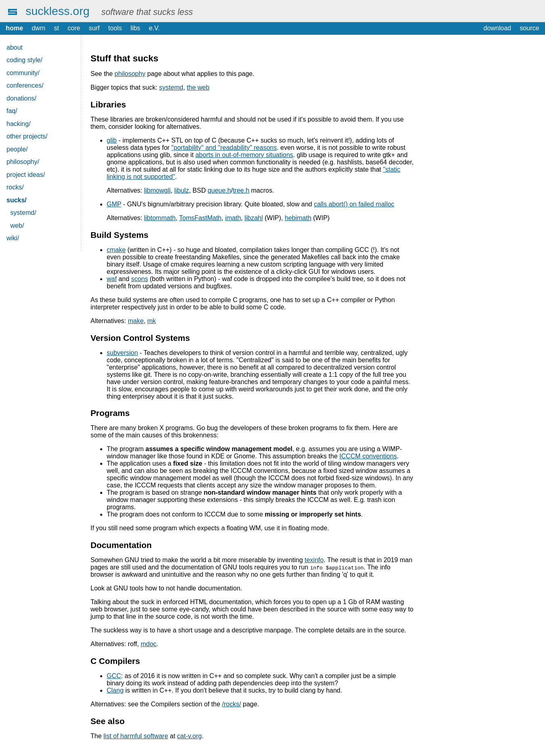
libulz (181, 190)
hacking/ (19, 124)
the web (198, 87)
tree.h (241, 190)
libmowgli (157, 190)
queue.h (219, 190)
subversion (122, 353)
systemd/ (23, 213)
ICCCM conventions (368, 456)
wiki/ (13, 238)
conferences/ (25, 85)
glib (112, 140)
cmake (116, 250)
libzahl (254, 218)
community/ (23, 73)
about (15, 47)
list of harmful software (136, 736)
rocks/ (15, 187)
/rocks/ (232, 704)
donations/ (21, 98)
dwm (38, 28)
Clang (115, 690)
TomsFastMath (200, 218)
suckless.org (57, 11)
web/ (17, 226)
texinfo (314, 560)
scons (140, 279)
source (530, 28)
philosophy (130, 74)
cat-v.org (189, 736)
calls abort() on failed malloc (354, 204)
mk (152, 321)
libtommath (160, 218)
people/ (17, 149)
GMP (114, 204)
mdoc (148, 644)
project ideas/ (26, 175)
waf (112, 279)
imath (233, 218)
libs (135, 28)
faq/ (12, 111)
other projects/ (27, 136)
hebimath (298, 218)
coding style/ (24, 60)
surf (94, 28)
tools (115, 28)
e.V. (154, 28)
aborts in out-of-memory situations (244, 155)
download (498, 28)
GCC (114, 676)
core (74, 28)
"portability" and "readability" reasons (224, 148)
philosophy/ (23, 162)
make (136, 321)
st (57, 28)
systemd (171, 87)
